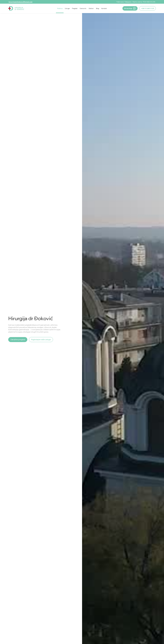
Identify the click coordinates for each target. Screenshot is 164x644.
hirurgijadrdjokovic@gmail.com (21, 2)
